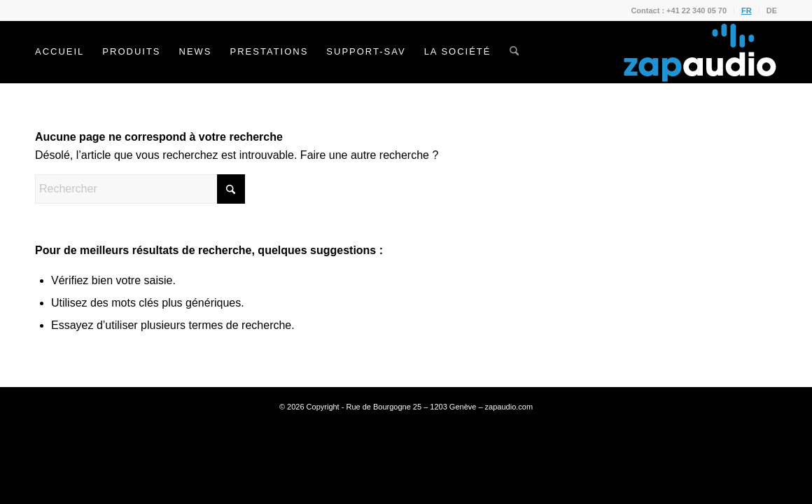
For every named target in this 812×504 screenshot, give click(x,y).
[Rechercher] (514, 52)
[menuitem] (679, 10)
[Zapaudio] (700, 52)
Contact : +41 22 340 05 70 (679, 10)
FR (747, 10)
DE (772, 10)
